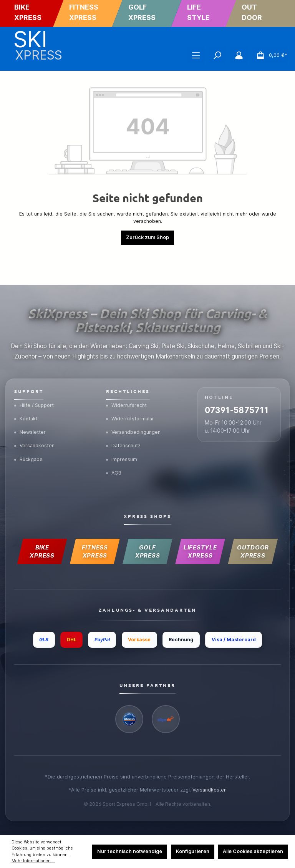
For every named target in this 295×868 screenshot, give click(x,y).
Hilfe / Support (35, 373)
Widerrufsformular (131, 388)
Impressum (122, 431)
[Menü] (196, 55)
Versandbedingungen (135, 402)
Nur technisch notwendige (130, 851)
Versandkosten (36, 417)
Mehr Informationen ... (33, 861)
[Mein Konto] (239, 55)
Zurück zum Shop (147, 237)
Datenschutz (125, 417)
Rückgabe (30, 431)
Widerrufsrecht (128, 373)
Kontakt (27, 388)
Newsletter (31, 402)
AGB (114, 446)
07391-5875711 (228, 386)
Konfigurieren (193, 851)
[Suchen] (217, 55)
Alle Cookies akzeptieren (253, 851)
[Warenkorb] (269, 55)
